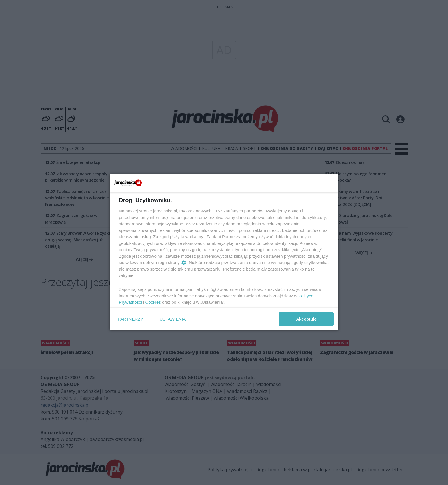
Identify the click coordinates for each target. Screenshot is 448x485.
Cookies (153, 302)
